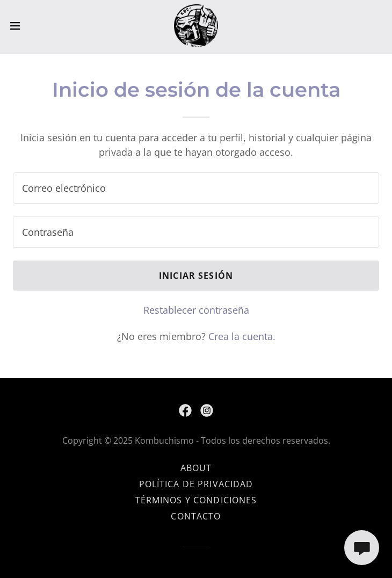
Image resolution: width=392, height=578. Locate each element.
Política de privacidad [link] (196, 484)
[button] (33, 26)
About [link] (196, 468)
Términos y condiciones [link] (196, 500)
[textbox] (196, 188)
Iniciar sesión (196, 276)
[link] (196, 26)
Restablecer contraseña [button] (196, 310)
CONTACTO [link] (196, 516)
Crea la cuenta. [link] (242, 336)
